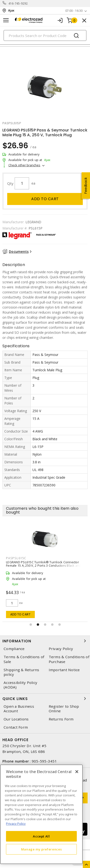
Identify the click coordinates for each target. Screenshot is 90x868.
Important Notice (64, 670)
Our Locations (16, 719)
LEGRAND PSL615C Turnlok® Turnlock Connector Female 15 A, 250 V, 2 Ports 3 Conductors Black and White (44, 565)
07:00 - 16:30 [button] (74, 11)
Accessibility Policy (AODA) (20, 685)
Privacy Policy (61, 649)
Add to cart (45, 199)
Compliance (14, 649)
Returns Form (61, 719)
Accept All (41, 836)
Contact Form (16, 727)
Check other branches (24, 165)
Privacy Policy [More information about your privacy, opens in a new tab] (16, 824)
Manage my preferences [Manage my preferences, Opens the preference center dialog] (42, 849)
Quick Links (45, 699)
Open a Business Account (19, 709)
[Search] (45, 35)
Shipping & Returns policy (21, 672)
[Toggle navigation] (6, 20)
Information (45, 641)
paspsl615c (16, 558)
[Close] (77, 772)
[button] (31, 625)
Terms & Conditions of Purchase (69, 659)
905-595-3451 (44, 761)
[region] (41, 814)
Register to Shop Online (64, 709)
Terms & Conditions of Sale (24, 659)
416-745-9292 (18, 3)
